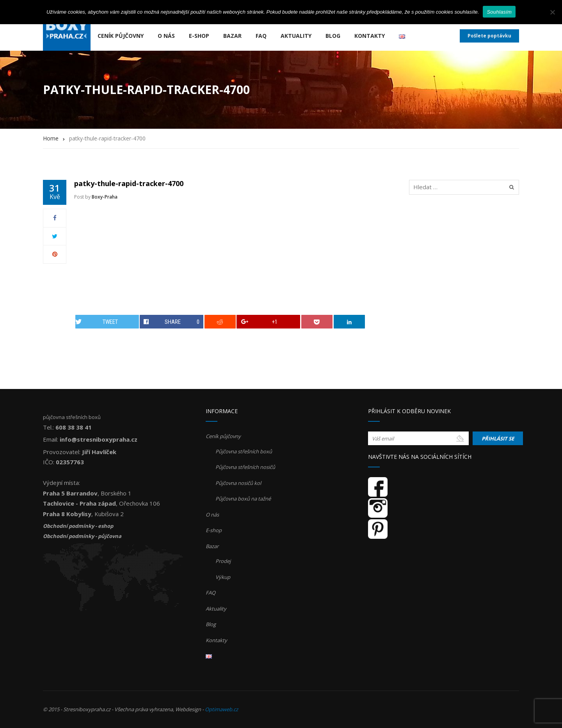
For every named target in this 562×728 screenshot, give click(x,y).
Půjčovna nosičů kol (238, 483)
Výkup (223, 577)
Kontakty (370, 36)
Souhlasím (499, 12)
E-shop (199, 36)
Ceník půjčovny (121, 36)
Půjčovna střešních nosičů (245, 467)
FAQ (261, 36)
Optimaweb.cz (221, 709)
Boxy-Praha (105, 197)
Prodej (223, 561)
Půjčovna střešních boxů (244, 451)
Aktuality (296, 36)
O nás (166, 36)
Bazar (232, 36)
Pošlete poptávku (489, 36)
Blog (333, 36)
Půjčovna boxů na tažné (243, 499)
